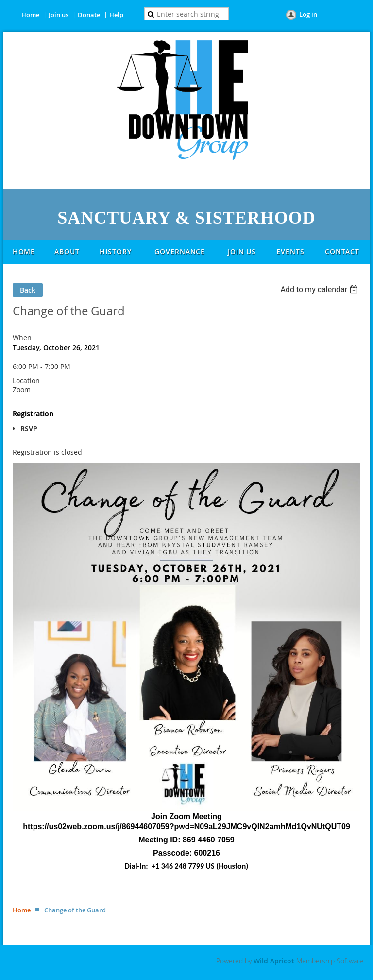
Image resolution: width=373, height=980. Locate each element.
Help (116, 15)
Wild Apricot (274, 961)
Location (26, 380)
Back (28, 290)
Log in (308, 14)
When (22, 338)
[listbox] (320, 289)
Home (30, 15)
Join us (59, 15)
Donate (89, 15)
